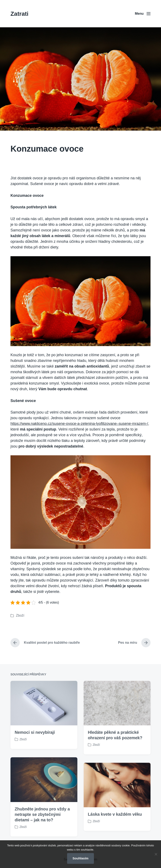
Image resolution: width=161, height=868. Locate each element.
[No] (156, 854)
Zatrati (19, 14)
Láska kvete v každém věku (115, 835)
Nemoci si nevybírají (35, 754)
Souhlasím (80, 858)
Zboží (20, 615)
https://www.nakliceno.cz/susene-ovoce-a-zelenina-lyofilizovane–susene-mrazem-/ (79, 424)
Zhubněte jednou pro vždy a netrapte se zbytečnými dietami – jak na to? (42, 836)
